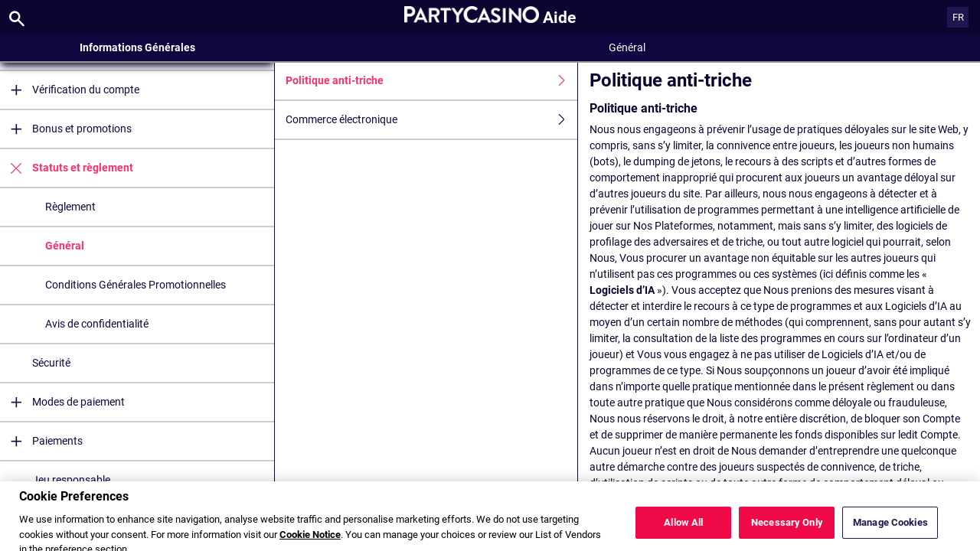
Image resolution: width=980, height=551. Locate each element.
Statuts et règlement (67, 168)
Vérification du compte (70, 90)
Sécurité (51, 363)
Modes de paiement (62, 402)
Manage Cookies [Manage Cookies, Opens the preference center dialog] (890, 531)
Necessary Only (787, 531)
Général (65, 246)
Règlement (70, 207)
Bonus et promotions (66, 129)
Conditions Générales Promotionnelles (136, 285)
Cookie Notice (310, 543)
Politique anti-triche (431, 81)
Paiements (41, 441)
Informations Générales (137, 47)
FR (958, 17)
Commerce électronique (431, 120)
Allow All (683, 531)
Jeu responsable (71, 480)
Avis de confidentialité (97, 324)
